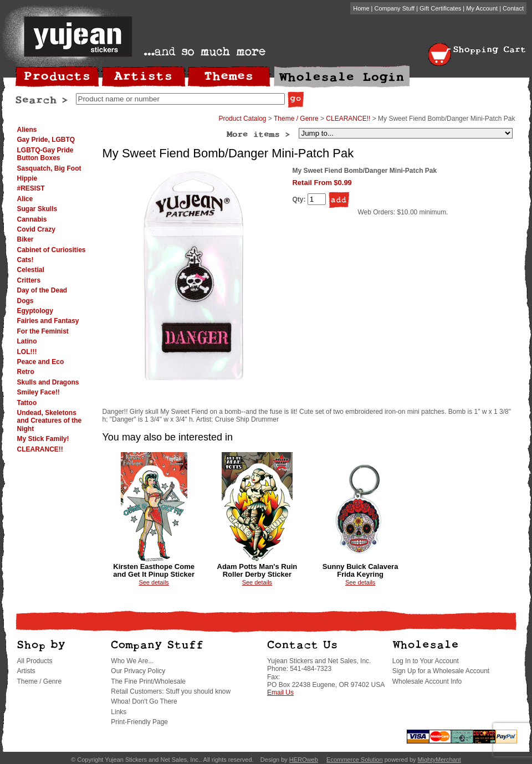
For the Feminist (43, 331)
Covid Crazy (36, 229)
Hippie (27, 178)
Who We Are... (132, 661)
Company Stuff (395, 8)
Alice (25, 199)
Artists (26, 671)
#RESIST (31, 188)
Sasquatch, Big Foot (49, 168)
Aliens (27, 130)
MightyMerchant (439, 760)
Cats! (25, 260)
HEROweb (304, 760)
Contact (513, 8)
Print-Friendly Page (139, 722)
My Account (482, 8)
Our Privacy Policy (138, 671)
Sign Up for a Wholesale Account (441, 671)
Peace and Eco (41, 362)
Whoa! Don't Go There (144, 701)
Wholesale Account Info (427, 681)
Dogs (25, 301)
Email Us (280, 693)
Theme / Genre (296, 119)
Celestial (31, 270)
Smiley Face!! (39, 392)
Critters (29, 280)
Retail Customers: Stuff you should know (171, 691)
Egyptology (35, 311)
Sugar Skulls (37, 209)
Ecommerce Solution (355, 760)
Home (361, 8)
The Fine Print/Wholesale (148, 681)
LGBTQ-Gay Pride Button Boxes (45, 154)
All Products (35, 661)
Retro (26, 372)
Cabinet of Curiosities (52, 250)
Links (119, 712)
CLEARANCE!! (40, 449)
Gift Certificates (440, 8)
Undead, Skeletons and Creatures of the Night (50, 421)
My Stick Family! (43, 439)
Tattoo (27, 403)
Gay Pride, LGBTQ (46, 140)
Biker (25, 239)
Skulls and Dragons (48, 382)
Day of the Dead (42, 290)
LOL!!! (27, 352)
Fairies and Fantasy (48, 321)
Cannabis (32, 219)
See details (154, 582)
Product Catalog (242, 119)
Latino (27, 341)
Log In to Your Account (426, 661)
